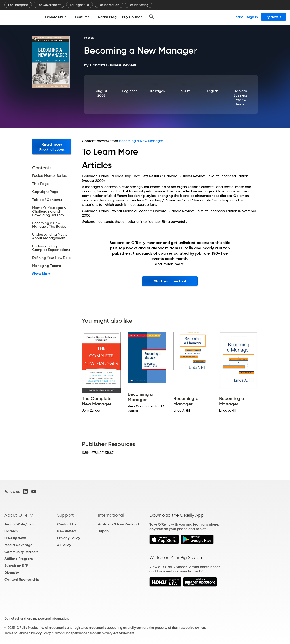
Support (65, 515)
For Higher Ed (80, 5)
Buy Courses (132, 17)
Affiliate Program (19, 559)
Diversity (12, 573)
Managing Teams (46, 266)
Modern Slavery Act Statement (112, 633)
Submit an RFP (16, 566)
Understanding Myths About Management (50, 236)
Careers (11, 531)
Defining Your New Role (51, 258)
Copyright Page (45, 192)
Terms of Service (16, 633)
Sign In (252, 17)
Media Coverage (18, 545)
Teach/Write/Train (20, 524)
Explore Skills (57, 17)
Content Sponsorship (22, 579)
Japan (103, 531)
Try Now (273, 17)
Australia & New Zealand (118, 524)
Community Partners (21, 552)
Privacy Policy (69, 538)
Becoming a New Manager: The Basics (49, 225)
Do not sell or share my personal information (36, 619)
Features (84, 17)
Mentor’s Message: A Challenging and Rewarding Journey (49, 211)
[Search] (151, 17)
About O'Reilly (19, 515)
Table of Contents (47, 200)
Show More (41, 274)
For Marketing (139, 5)
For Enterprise (18, 5)
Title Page (40, 184)
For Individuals (109, 5)
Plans (239, 17)
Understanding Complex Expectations (51, 248)
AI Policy (64, 545)
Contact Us (66, 524)
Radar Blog (107, 17)
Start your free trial (170, 281)
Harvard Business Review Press (241, 98)
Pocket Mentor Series (49, 176)
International (111, 515)
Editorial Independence (70, 633)
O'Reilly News (15, 538)
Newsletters (67, 531)
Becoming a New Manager (141, 141)
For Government (49, 5)
